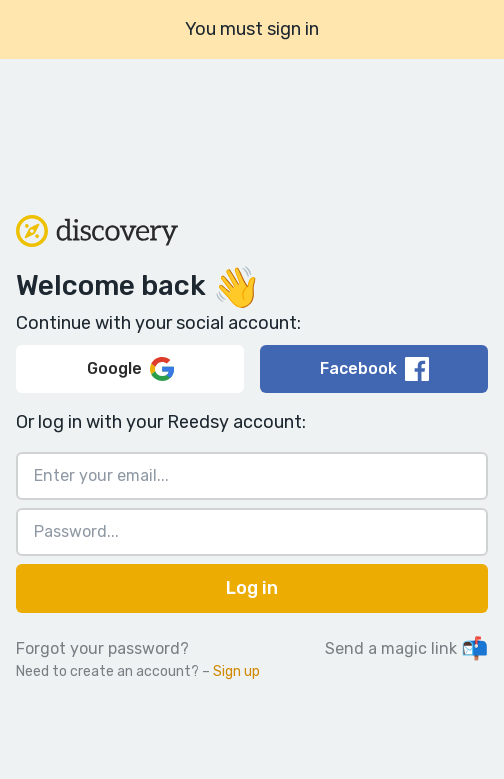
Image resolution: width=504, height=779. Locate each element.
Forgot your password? (102, 648)
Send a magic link (406, 648)
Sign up (236, 671)
